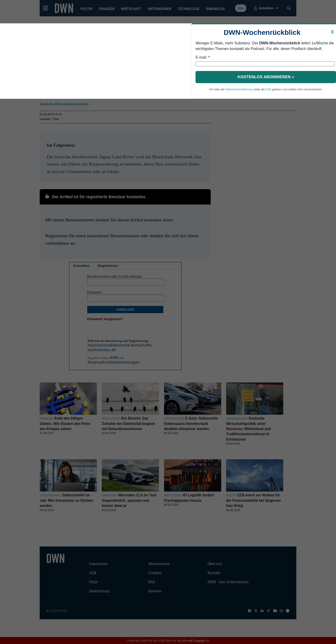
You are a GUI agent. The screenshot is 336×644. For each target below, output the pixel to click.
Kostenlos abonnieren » (266, 77)
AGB (268, 89)
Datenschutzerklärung (239, 89)
